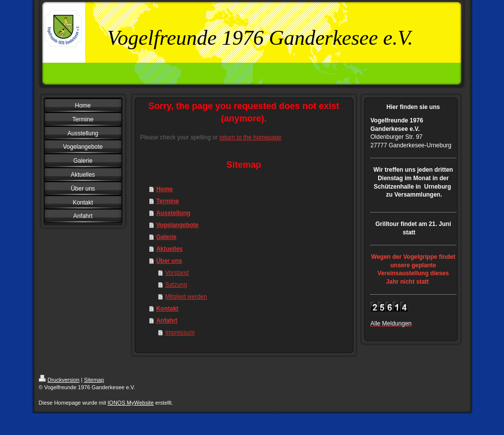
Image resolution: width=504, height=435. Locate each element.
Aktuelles (169, 249)
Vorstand (177, 273)
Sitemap (94, 380)
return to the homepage (251, 137)
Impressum (180, 332)
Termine (168, 201)
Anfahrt (167, 321)
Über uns (169, 261)
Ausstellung (173, 213)
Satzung (176, 285)
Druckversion (59, 380)
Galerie (166, 237)
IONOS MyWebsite (131, 403)
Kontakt (167, 309)
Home (164, 189)
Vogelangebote (177, 225)
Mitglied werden (186, 297)
